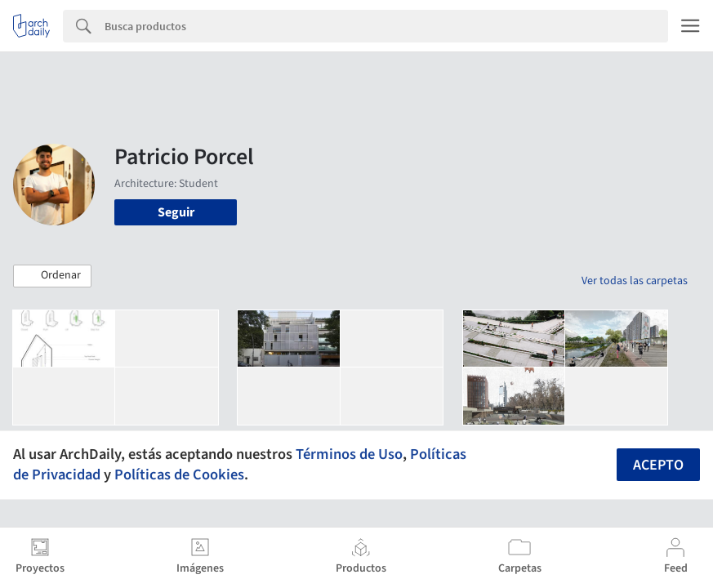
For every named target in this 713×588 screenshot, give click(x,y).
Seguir (176, 212)
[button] (52, 276)
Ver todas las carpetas (635, 281)
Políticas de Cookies (179, 474)
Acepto (658, 465)
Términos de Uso (349, 454)
